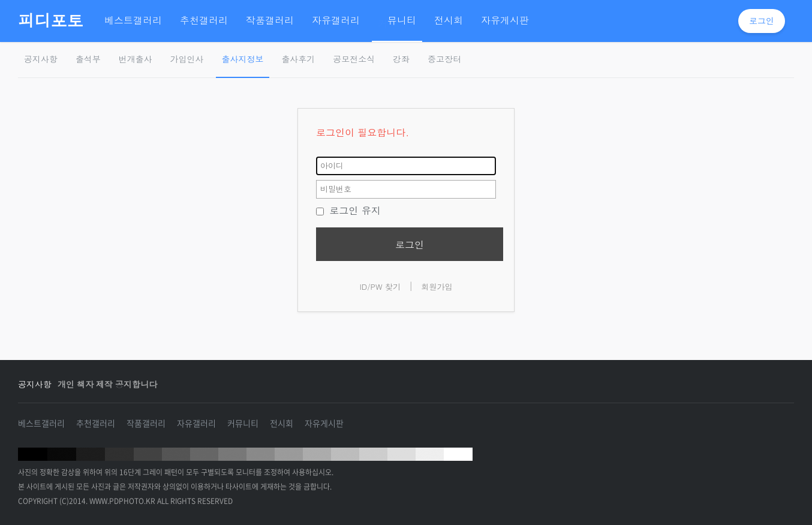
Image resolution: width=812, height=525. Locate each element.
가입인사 (187, 59)
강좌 (401, 59)
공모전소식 (354, 59)
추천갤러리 (96, 423)
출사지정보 (243, 59)
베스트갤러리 (41, 423)
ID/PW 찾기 (380, 286)
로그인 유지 (348, 210)
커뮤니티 (243, 423)
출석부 (88, 59)
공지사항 (41, 59)
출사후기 (298, 59)
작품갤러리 (146, 423)
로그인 (762, 21)
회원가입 (437, 286)
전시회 (282, 423)
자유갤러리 (196, 423)
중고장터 (444, 59)
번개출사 (136, 59)
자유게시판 (324, 423)
